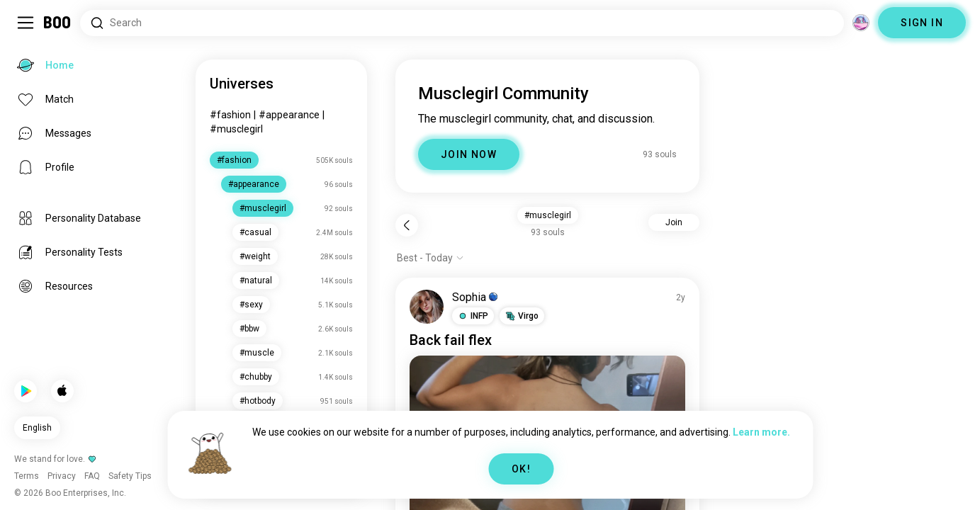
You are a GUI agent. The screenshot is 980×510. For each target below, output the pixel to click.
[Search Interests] (462, 23)
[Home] (58, 23)
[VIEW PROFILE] (427, 307)
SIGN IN (922, 23)
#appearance (289, 115)
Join (674, 222)
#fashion (230, 115)
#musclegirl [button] (548, 215)
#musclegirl (236, 129)
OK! (521, 469)
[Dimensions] (861, 23)
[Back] (407, 225)
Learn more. (761, 432)
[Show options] (430, 258)
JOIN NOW (469, 154)
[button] (473, 316)
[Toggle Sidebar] (26, 23)
